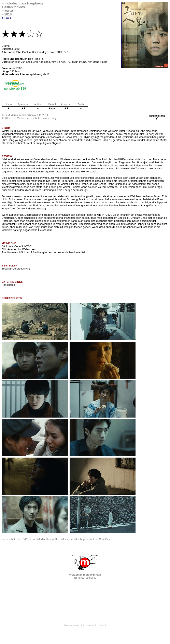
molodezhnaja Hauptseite (24, 3)
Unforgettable (37, 208)
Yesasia (6, 269)
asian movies (15, 7)
